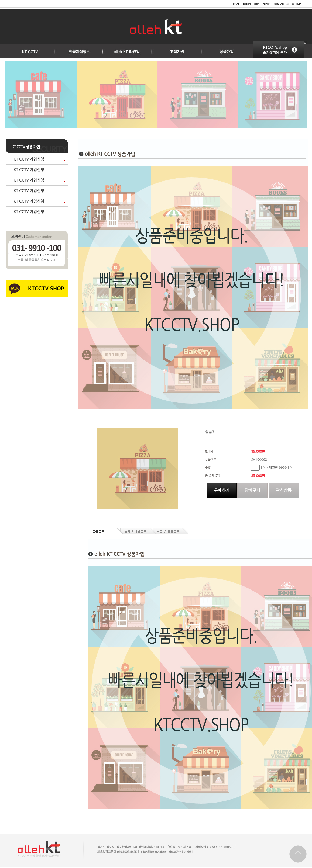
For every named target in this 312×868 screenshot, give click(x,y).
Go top (298, 854)
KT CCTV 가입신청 (29, 159)
